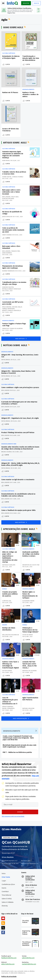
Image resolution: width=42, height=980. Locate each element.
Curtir (8, 64)
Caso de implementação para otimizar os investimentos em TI (10, 701)
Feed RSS (10, 19)
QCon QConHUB (16, 842)
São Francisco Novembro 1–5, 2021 (30, 864)
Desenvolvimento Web (9, 444)
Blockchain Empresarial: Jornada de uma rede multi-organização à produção (19, 746)
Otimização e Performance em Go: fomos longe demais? (30, 630)
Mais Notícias (20, 522)
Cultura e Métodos (9, 53)
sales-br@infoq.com (28, 958)
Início (4, 873)
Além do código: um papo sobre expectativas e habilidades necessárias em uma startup (10, 557)
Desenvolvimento (28, 89)
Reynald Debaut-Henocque (12, 289)
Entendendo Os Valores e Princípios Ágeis (11, 57)
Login (4, 881)
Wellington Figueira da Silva (12, 635)
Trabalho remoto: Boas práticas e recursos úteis (14, 173)
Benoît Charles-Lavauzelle (12, 310)
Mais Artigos (20, 339)
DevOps (5, 625)
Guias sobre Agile (13, 27)
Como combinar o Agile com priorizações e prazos (20, 387)
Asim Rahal (6, 160)
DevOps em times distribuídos (9, 629)
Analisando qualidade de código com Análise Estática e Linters (31, 554)
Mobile (5, 589)
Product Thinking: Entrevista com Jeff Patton (18, 433)
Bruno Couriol (7, 452)
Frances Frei (16, 251)
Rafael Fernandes (8, 708)
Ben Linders (6, 197)
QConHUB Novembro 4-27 (10, 861)
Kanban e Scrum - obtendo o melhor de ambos (30, 94)
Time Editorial (6, 895)
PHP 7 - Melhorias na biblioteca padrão (17, 752)
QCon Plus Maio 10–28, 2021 (10, 864)
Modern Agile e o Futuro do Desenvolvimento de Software (30, 595)
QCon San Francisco (33, 899)
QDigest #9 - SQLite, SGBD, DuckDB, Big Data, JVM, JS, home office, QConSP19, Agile (20, 464)
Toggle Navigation (3, 3)
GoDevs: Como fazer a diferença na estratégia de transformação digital (10, 665)
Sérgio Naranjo (8, 707)
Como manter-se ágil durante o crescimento (18, 480)
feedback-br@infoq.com (9, 958)
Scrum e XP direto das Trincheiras (10, 130)
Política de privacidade (9, 976)
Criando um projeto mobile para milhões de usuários (10, 594)
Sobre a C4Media (8, 902)
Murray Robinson (8, 271)
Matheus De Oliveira (29, 671)
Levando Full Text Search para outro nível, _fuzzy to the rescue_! (30, 665)
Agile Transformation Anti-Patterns (30, 699)
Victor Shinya (7, 671)
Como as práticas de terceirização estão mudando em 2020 (13, 230)
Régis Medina (7, 307)
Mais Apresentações (20, 718)
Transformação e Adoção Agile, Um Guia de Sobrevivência (31, 58)
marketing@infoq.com (29, 964)
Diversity (5, 906)
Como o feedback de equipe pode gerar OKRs (18, 510)
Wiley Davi (15, 197)
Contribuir (5, 891)
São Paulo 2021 (26, 861)
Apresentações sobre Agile (19, 529)
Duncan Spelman (8, 199)
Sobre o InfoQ (7, 899)
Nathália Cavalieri (9, 565)
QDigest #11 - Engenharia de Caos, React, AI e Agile (20, 418)
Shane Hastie (7, 177)
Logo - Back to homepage (13, 3)
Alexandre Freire (28, 601)
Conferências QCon (8, 884)
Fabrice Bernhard (8, 309)
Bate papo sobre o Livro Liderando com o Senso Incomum (11, 192)
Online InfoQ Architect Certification (30, 878)
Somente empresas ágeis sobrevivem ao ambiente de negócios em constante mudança (13, 155)
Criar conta (6, 877)
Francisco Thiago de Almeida (12, 328)
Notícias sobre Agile (15, 345)
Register (26, 3)
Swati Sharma (7, 235)
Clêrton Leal (7, 601)
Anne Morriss (7, 253)
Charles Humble (18, 177)
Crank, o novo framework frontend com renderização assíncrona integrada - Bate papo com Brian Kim (18, 738)
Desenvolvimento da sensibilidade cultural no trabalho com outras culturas (18, 495)
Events (4, 888)
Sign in (36, 3)
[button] (20, 812)
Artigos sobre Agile (15, 143)
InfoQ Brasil (6, 360)
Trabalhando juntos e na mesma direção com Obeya (14, 283)
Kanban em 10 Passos (10, 92)
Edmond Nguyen (8, 287)
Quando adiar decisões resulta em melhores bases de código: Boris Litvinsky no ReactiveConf (20, 448)
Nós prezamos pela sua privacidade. (13, 816)
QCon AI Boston (31, 885)
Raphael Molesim (28, 708)
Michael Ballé (17, 307)
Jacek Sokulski (7, 217)
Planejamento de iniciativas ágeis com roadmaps (12, 267)
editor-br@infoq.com (8, 964)
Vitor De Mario (28, 635)
